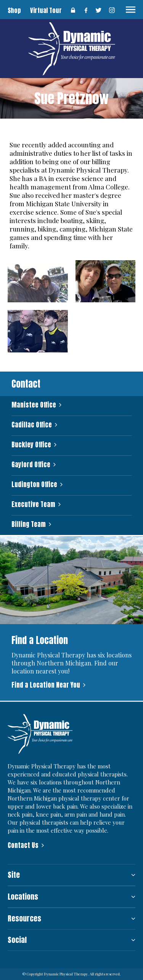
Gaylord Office (31, 465)
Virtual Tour (46, 10)
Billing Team (29, 524)
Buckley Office (31, 445)
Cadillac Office (32, 425)
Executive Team (33, 505)
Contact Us (23, 845)
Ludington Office (34, 485)
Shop (14, 10)
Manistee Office (34, 405)
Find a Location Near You (46, 685)
